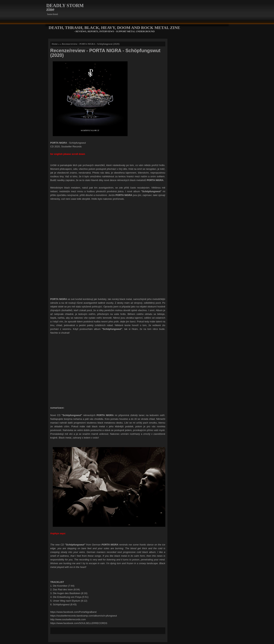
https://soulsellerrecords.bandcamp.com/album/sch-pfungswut (84, 616)
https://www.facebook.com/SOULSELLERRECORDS (79, 623)
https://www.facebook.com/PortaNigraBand (73, 612)
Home (55, 44)
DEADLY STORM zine (65, 7)
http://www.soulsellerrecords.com (68, 619)
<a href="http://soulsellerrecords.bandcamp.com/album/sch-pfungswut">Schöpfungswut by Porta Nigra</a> (108, 249)
